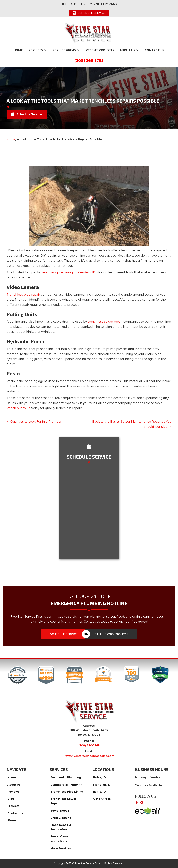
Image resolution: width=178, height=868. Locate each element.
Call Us (111, 634)
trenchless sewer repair (105, 322)
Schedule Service (64, 634)
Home (11, 139)
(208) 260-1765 (89, 60)
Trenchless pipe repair (23, 295)
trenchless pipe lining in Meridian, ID (68, 272)
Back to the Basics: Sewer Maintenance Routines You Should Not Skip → (132, 424)
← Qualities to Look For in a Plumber (34, 422)
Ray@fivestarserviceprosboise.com (89, 756)
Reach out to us (18, 408)
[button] (45, 50)
